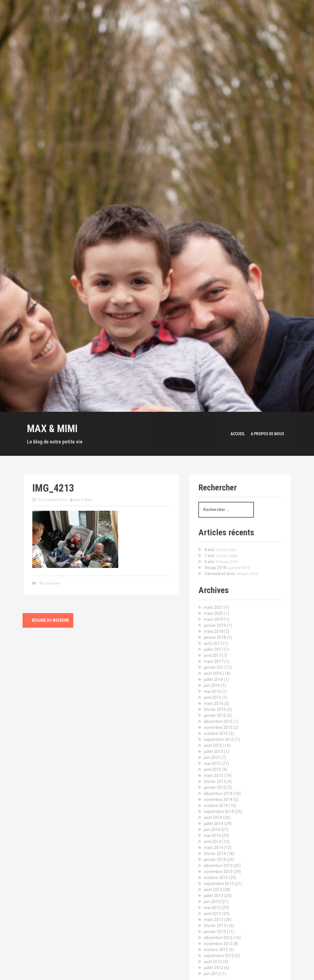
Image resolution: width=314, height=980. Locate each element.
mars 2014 (214, 848)
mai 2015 (212, 764)
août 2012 (213, 962)
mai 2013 (212, 908)
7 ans (210, 556)
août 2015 (213, 746)
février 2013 (215, 926)
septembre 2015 (219, 740)
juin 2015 (212, 758)
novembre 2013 (218, 872)
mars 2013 (214, 920)
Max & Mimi (52, 429)
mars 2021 (214, 607)
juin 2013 (212, 902)
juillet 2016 (214, 679)
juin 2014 (212, 830)
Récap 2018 (215, 568)
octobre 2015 (216, 733)
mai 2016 (212, 691)
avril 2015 (213, 770)
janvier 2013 (215, 932)
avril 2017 (213, 655)
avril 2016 (213, 697)
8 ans (210, 550)
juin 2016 (212, 685)
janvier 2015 (215, 788)
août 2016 (213, 673)
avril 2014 (213, 842)
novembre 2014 (218, 800)
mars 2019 (214, 619)
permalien (52, 583)
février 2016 (215, 709)
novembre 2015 (218, 727)
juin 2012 (212, 974)
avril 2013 (213, 914)
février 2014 (215, 854)
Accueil (238, 434)
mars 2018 (214, 631)
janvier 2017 (215, 667)
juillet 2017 (214, 649)
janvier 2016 (215, 715)
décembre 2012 (218, 938)
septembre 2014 (219, 812)
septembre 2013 (219, 884)
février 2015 (215, 782)
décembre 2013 (218, 866)
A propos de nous (267, 434)
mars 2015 (214, 776)
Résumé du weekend (48, 620)
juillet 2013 (214, 896)
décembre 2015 (218, 721)
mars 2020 (214, 613)
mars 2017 (214, 661)
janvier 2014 (215, 860)
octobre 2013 (216, 878)
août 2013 (213, 890)
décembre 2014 (218, 794)
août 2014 (213, 818)
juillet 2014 (214, 824)
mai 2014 (212, 836)
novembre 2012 (218, 944)
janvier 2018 (215, 637)
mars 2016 (214, 703)
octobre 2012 (216, 950)
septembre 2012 (219, 956)
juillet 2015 (214, 752)
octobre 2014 (216, 806)
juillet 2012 (214, 968)
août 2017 (213, 643)
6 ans (210, 562)
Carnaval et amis (220, 574)
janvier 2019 (215, 625)
